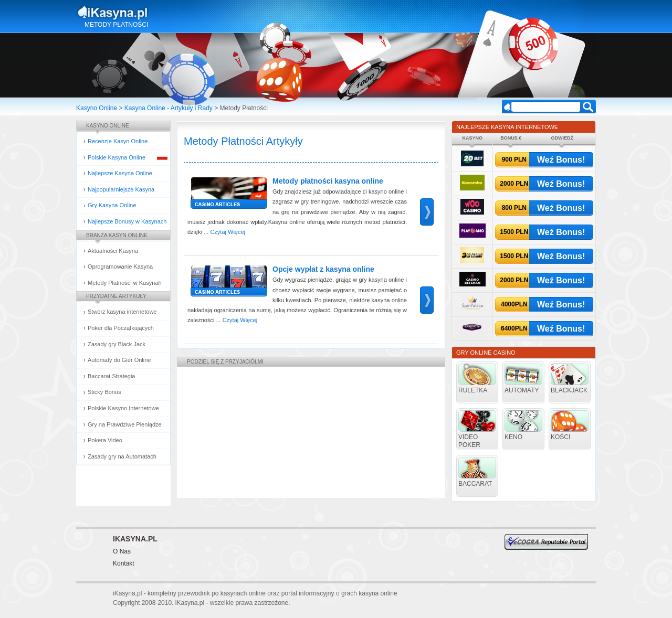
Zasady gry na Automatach (122, 456)
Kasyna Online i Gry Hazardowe (154, 13)
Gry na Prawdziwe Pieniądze (125, 424)
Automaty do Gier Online (119, 360)
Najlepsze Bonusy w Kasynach (127, 221)
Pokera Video (105, 440)
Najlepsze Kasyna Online (120, 173)
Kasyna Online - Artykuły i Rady (169, 108)
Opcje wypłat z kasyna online (323, 269)
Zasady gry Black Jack (117, 344)
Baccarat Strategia (112, 376)
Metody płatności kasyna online (328, 181)
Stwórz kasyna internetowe (122, 312)
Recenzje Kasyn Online (118, 141)
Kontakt (124, 563)
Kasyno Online (97, 108)
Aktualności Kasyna (113, 251)
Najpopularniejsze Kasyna (121, 189)
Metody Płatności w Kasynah (125, 283)
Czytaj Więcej (228, 232)
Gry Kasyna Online (112, 205)
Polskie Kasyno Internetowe (123, 408)
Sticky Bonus (104, 392)
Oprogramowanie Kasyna (120, 267)
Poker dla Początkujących (121, 328)
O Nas (122, 551)
